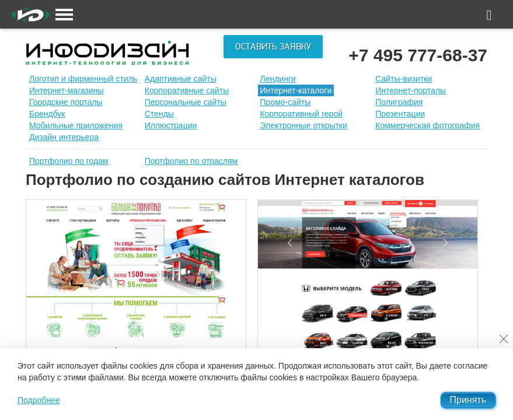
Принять (468, 400)
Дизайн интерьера (64, 137)
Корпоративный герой (302, 114)
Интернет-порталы (411, 90)
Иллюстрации (171, 125)
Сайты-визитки (404, 79)
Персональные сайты (186, 102)
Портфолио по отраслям (191, 161)
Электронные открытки (304, 125)
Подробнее (39, 400)
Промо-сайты (286, 102)
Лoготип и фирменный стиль (83, 79)
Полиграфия (399, 102)
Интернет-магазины (67, 90)
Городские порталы (66, 102)
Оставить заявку (273, 47)
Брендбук (47, 114)
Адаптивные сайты (181, 79)
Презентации (400, 114)
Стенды (159, 114)
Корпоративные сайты (187, 90)
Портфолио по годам (69, 161)
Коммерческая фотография (427, 125)
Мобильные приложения (76, 125)
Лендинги (278, 79)
